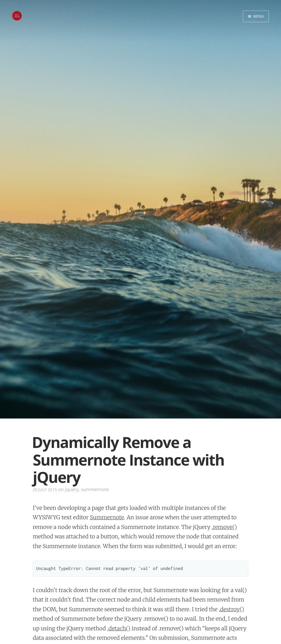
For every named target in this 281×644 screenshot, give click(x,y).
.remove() (224, 527)
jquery (72, 490)
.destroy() (231, 609)
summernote (95, 490)
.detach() (119, 628)
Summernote (107, 517)
